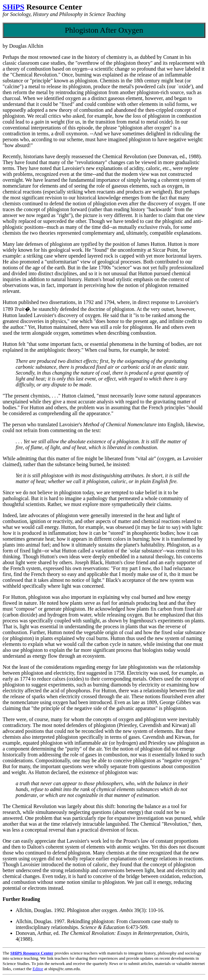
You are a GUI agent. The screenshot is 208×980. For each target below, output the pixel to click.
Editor (38, 969)
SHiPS (14, 7)
